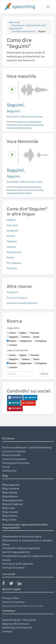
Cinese (11, 236)
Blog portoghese (12, 504)
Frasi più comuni (17, 298)
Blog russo (9, 508)
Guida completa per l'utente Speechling (27, 447)
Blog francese (11, 488)
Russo (10, 257)
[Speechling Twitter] (13, 584)
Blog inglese (10, 492)
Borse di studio (11, 455)
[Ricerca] (19, 374)
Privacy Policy (11, 598)
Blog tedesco (10, 496)
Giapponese (14, 252)
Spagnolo (13, 230)
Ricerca (44, 374)
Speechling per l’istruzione (19, 620)
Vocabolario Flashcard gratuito (21, 548)
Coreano (12, 268)
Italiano (11, 247)
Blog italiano (10, 516)
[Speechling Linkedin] (21, 584)
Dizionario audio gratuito (23, 31)
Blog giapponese (12, 500)
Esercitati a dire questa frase (25, 116)
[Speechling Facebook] (5, 584)
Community (9, 471)
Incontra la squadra (14, 459)
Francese (12, 225)
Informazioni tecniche (16, 463)
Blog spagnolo (11, 485)
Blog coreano (10, 512)
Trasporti (12, 292)
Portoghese (14, 263)
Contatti (7, 631)
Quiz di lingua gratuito (16, 552)
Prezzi (6, 467)
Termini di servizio (14, 602)
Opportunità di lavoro (16, 624)
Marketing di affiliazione (17, 627)
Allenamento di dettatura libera (22, 536)
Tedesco (12, 241)
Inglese (11, 220)
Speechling (14, 22)
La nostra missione (14, 451)
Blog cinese (9, 520)
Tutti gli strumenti (13, 568)
